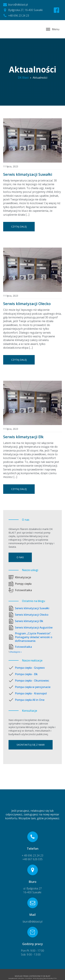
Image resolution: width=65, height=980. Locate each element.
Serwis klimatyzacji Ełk (23, 437)
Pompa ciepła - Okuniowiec (32, 681)
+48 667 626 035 (32, 859)
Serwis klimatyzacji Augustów (34, 627)
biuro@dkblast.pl (33, 922)
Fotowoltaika (23, 590)
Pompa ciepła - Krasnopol (31, 693)
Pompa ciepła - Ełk (26, 674)
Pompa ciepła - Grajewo (30, 668)
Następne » (16, 652)
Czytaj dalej (19, 227)
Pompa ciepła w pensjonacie (33, 687)
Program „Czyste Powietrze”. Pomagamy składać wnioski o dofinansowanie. (34, 637)
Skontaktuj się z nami (31, 745)
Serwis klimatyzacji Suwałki (28, 174)
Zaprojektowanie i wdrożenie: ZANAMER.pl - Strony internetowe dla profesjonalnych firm (32, 978)
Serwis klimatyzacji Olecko (27, 304)
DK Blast (23, 78)
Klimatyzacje (23, 577)
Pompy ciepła (23, 584)
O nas (20, 557)
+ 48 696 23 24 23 (32, 855)
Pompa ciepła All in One (30, 700)
